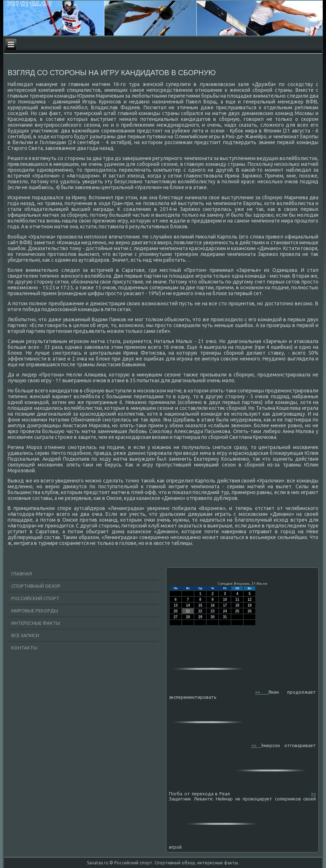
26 (250, 611)
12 (250, 600)
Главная (22, 574)
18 (237, 605)
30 (213, 617)
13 (176, 605)
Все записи (25, 635)
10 (225, 600)
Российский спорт (35, 598)
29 (200, 617)
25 (237, 611)
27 (176, 617)
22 (200, 611)
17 (225, 605)
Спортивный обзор (36, 586)
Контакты (24, 648)
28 (188, 617)
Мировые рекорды (35, 611)
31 (225, 617)
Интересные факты (36, 623)
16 (213, 605)
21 (188, 611)
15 (200, 605)
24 (225, 611)
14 (188, 605)
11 (237, 600)
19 (250, 605)
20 (176, 611)
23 (213, 611)
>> (262, 692)
